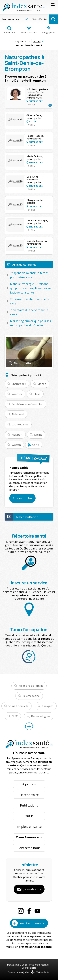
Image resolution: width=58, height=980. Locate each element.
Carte (36, 445)
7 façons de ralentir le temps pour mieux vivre (29, 275)
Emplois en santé (29, 827)
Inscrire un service (32, 923)
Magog (42, 384)
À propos (29, 784)
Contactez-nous (29, 848)
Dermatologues (41, 716)
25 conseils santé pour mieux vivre (29, 301)
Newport (17, 435)
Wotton (16, 445)
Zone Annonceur (29, 837)
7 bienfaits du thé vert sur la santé (29, 312)
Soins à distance (29, 30)
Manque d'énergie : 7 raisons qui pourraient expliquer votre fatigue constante (30, 288)
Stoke (37, 394)
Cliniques (48, 706)
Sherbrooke (19, 384)
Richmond (18, 414)
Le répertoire (29, 795)
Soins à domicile (18, 706)
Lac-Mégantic (20, 424)
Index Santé (13, 965)
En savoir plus (23, 498)
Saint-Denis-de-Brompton (27, 404)
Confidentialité (29, 968)
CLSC (15, 716)
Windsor (17, 394)
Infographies (48, 30)
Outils (29, 816)
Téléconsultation (27, 517)
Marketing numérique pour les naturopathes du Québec (30, 323)
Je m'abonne (32, 889)
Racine (38, 435)
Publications (29, 805)
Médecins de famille (31, 686)
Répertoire (9, 30)
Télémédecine (31, 696)
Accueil (37, 41)
